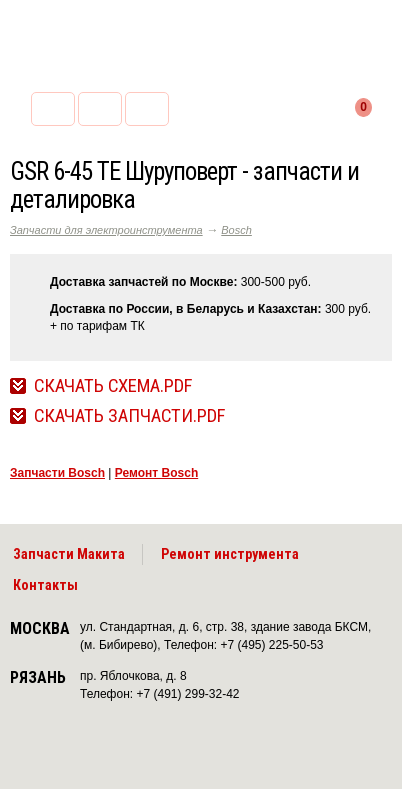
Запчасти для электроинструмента (106, 230)
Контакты (45, 585)
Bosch (236, 230)
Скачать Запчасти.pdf (129, 416)
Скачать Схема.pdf (113, 386)
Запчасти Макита (69, 554)
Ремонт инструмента (230, 554)
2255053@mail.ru (100, 109)
